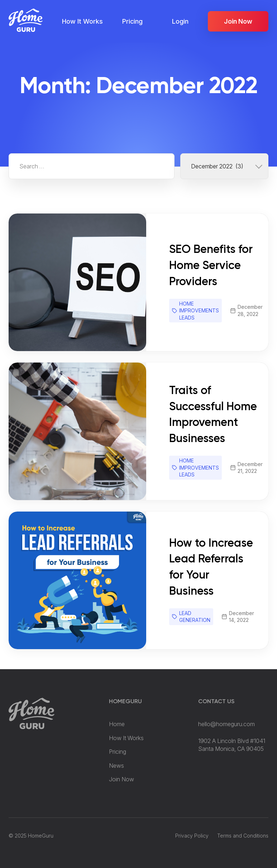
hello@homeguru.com (226, 724)
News (116, 766)
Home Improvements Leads (199, 311)
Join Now (238, 21)
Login (180, 21)
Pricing (132, 21)
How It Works (82, 21)
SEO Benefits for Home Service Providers (211, 266)
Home (117, 724)
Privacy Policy (192, 836)
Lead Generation (195, 617)
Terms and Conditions (243, 836)
